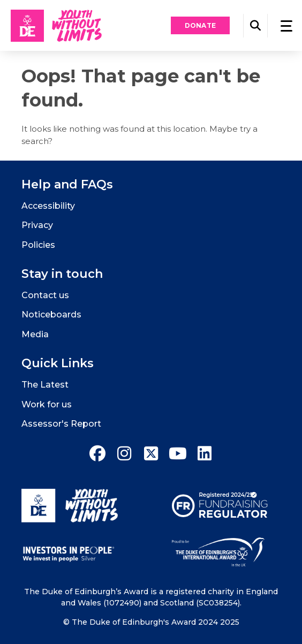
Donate (201, 25)
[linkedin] (205, 453)
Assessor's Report (61, 424)
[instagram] (124, 453)
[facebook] (97, 453)
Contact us (45, 295)
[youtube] (178, 453)
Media (35, 334)
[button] (255, 26)
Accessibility (48, 206)
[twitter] (151, 453)
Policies (38, 245)
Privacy (37, 225)
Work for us (47, 404)
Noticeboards (51, 315)
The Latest (45, 385)
